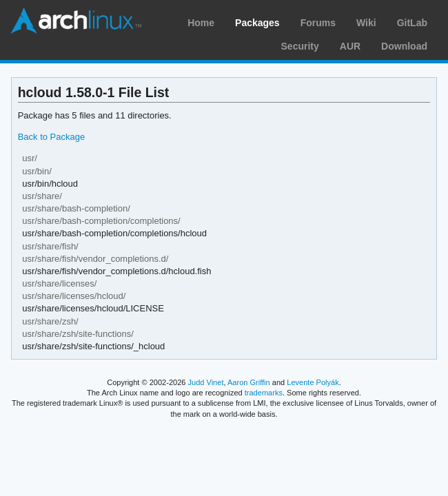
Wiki (366, 23)
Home (201, 23)
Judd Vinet (206, 382)
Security (300, 46)
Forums (318, 23)
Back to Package (51, 137)
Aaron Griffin (249, 382)
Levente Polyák (313, 382)
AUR (350, 46)
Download (404, 46)
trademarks (264, 393)
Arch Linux (76, 21)
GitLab (412, 23)
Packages (257, 23)
